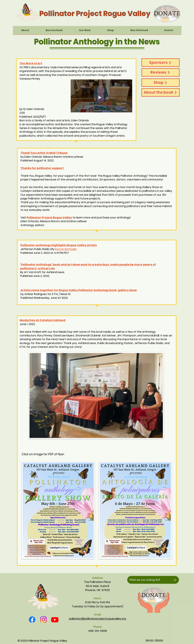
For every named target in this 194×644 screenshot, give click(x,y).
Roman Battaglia (66, 249)
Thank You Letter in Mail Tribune (44, 153)
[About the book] (161, 92)
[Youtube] (55, 620)
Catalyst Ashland (53, 320)
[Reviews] (161, 72)
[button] (25, 31)
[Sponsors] (161, 63)
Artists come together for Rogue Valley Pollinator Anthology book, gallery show (79, 290)
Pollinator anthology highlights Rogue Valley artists (59, 245)
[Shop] (161, 83)
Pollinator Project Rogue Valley (49, 218)
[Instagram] (43, 620)
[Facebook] (32, 620)
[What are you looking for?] (148, 580)
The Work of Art (31, 63)
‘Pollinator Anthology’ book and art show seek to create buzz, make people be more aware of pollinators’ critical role (88, 266)
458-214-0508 (98, 631)
